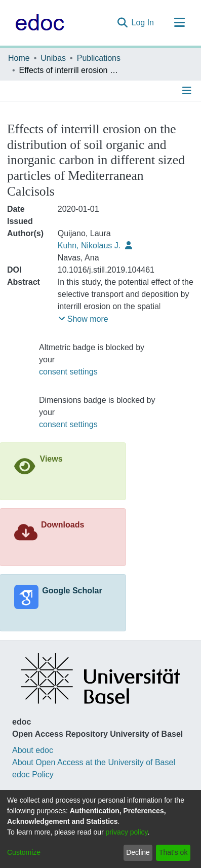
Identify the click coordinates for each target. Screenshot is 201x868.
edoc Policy (33, 775)
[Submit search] (122, 23)
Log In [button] (143, 23)
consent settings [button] (68, 372)
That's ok (173, 852)
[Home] (37, 23)
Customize (24, 852)
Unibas (53, 58)
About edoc (33, 750)
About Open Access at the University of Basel (94, 762)
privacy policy (127, 832)
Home (19, 58)
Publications (99, 58)
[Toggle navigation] (179, 23)
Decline (138, 852)
